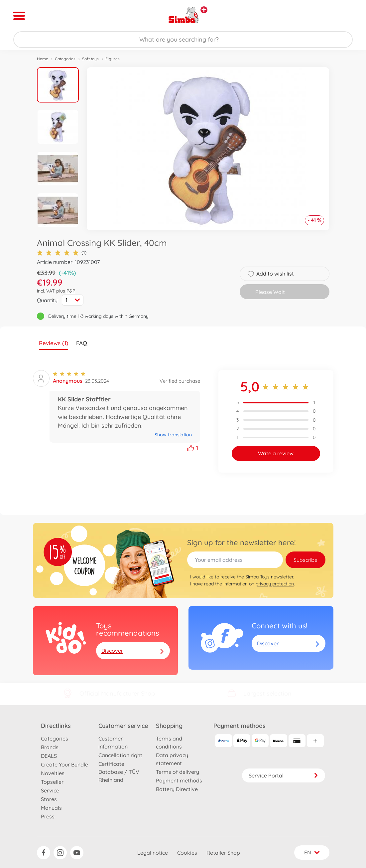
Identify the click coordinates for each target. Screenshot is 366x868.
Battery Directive (177, 789)
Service (50, 790)
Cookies (187, 853)
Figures (113, 59)
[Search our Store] (183, 40)
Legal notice (153, 853)
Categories (65, 59)
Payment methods (179, 780)
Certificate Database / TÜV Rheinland (119, 772)
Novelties (53, 773)
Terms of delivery (178, 772)
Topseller (52, 782)
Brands (50, 747)
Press (48, 816)
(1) (62, 252)
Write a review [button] (276, 453)
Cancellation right (120, 755)
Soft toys (90, 59)
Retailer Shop (223, 853)
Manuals (51, 808)
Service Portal (284, 775)
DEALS (49, 756)
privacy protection (275, 584)
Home (43, 59)
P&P (71, 291)
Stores (49, 799)
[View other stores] (204, 10)
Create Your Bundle (64, 764)
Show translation (173, 435)
